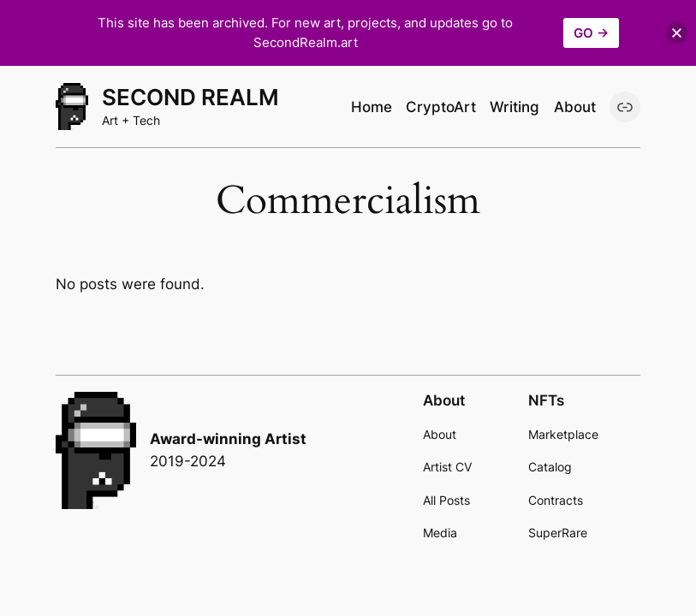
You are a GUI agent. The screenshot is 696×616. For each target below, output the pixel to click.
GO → (591, 33)
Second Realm (190, 97)
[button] (677, 33)
